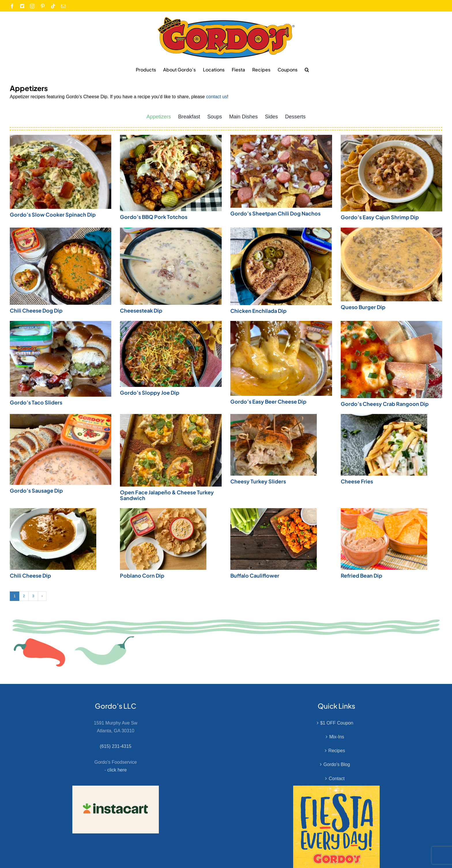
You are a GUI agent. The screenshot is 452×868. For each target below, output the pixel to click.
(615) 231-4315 (115, 746)
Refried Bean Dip (361, 575)
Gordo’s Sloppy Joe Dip (150, 393)
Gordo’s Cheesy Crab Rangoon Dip (385, 404)
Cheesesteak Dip (141, 310)
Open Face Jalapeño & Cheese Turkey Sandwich (167, 495)
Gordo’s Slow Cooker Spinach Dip (53, 214)
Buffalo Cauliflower (255, 575)
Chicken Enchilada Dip (258, 311)
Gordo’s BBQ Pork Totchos (154, 217)
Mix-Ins (337, 737)
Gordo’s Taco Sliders (36, 402)
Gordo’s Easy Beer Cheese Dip (268, 401)
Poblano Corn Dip (142, 575)
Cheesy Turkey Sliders (258, 481)
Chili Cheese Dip (30, 575)
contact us (217, 97)
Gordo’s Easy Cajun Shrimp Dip (380, 217)
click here (117, 770)
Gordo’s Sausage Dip (36, 490)
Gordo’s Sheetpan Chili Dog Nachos (275, 213)
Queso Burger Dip (363, 307)
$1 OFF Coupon (337, 723)
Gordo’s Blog (337, 764)
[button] (307, 69)
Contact (337, 779)
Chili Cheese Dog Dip (36, 310)
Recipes (337, 751)
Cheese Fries (357, 481)
